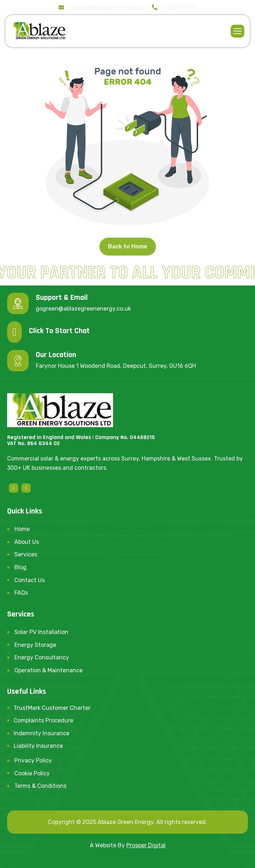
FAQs (21, 593)
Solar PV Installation (41, 632)
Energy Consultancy (42, 657)
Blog (20, 567)
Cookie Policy (32, 773)
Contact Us (30, 580)
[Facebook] (14, 488)
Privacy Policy (33, 760)
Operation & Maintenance (48, 670)
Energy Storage (35, 645)
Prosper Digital (146, 845)
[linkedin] (26, 488)
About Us (27, 542)
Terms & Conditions (40, 786)
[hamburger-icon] (237, 31)
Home (22, 529)
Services (26, 554)
